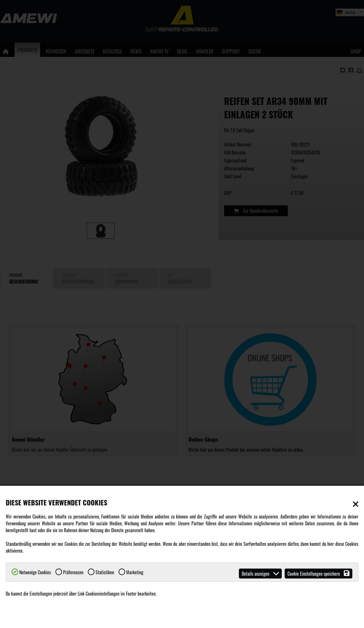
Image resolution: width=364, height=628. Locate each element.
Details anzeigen (260, 574)
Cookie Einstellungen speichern (318, 574)
